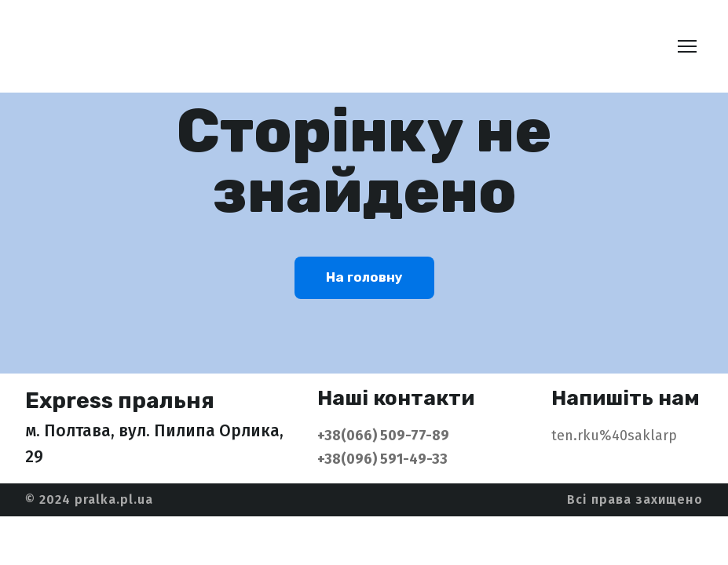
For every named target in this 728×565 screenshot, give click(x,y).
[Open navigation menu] (687, 46)
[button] (364, 278)
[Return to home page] (137, 46)
